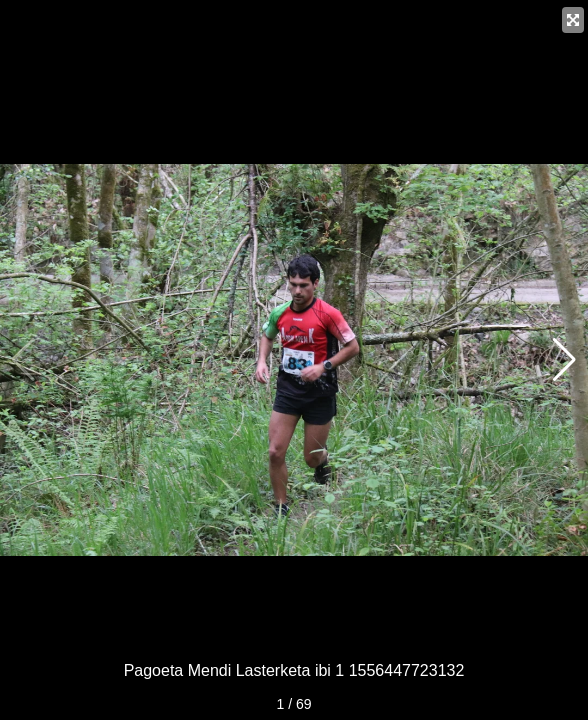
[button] (564, 360)
